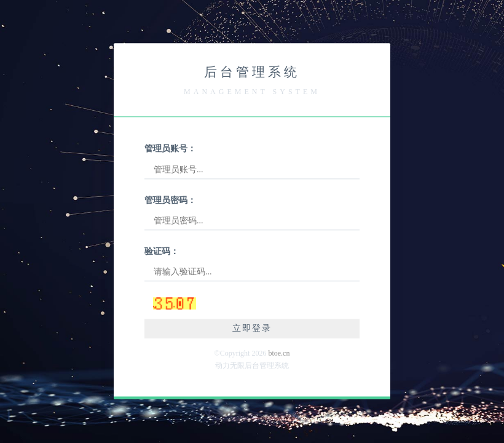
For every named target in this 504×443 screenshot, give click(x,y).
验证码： (162, 251)
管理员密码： (170, 200)
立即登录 (252, 328)
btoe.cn (279, 353)
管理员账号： (170, 149)
